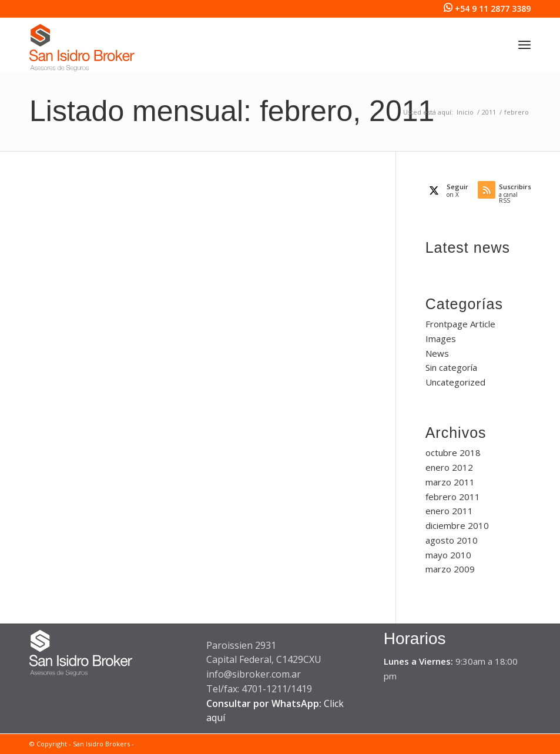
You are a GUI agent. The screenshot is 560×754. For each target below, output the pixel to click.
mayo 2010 (448, 555)
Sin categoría (451, 367)
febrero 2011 (453, 497)
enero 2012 (449, 467)
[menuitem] (524, 45)
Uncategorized (455, 382)
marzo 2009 (450, 569)
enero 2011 (449, 511)
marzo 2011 (450, 482)
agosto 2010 (452, 540)
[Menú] (524, 45)
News (437, 353)
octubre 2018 (453, 453)
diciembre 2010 (457, 525)
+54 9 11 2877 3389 (493, 9)
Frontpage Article (460, 324)
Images (441, 339)
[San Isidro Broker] (82, 51)
